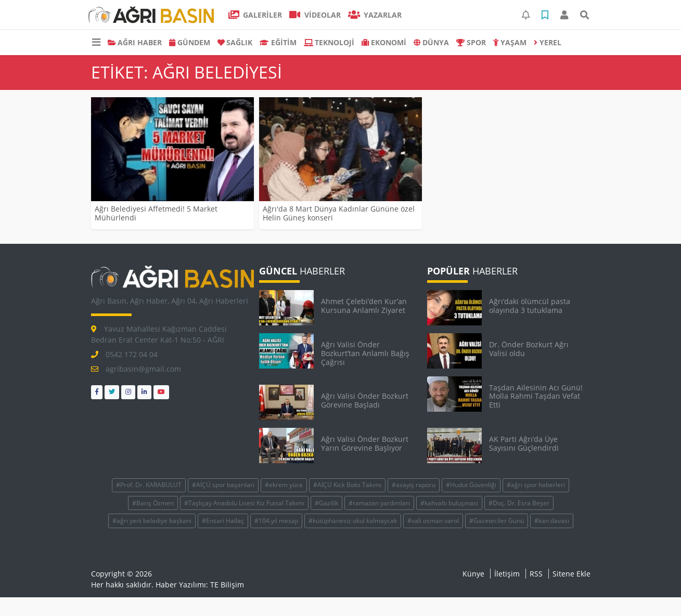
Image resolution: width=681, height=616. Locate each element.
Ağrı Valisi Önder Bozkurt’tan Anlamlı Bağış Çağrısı (365, 353)
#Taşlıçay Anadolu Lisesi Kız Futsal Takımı (244, 503)
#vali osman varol (433, 521)
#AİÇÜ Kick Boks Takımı (347, 485)
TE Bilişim (227, 585)
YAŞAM (510, 42)
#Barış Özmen (153, 503)
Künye (473, 574)
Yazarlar (375, 15)
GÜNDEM (190, 42)
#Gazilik (326, 503)
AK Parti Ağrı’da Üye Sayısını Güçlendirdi (524, 443)
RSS (536, 574)
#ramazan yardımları (379, 503)
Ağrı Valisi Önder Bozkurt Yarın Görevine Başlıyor (365, 443)
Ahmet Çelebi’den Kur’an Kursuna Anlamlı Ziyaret (364, 306)
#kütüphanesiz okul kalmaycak (353, 521)
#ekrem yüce (284, 485)
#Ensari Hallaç (223, 521)
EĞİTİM (278, 42)
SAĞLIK (235, 42)
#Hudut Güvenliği (471, 485)
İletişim (507, 574)
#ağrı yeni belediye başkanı (152, 521)
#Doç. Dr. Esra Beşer (519, 503)
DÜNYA (432, 42)
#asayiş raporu (414, 485)
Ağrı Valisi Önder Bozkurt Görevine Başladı (365, 400)
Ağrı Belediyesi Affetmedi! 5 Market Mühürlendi (156, 213)
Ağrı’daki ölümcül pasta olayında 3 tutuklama (530, 306)
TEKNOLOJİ (329, 42)
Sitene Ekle (571, 574)
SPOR (471, 42)
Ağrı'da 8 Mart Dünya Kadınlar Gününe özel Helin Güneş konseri (339, 213)
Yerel (548, 42)
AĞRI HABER (135, 42)
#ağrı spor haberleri (536, 485)
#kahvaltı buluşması (449, 503)
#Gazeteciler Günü (497, 521)
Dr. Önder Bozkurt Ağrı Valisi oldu (529, 349)
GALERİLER (255, 15)
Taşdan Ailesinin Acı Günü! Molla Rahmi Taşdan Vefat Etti (536, 396)
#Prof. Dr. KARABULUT (149, 485)
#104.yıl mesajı (276, 521)
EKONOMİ (384, 42)
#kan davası (552, 521)
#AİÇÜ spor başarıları (223, 485)
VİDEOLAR (315, 15)
